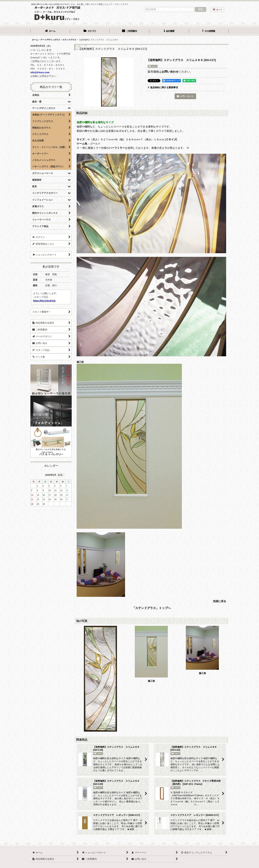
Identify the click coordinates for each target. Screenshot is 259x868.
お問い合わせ (170, 72)
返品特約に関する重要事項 (163, 87)
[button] (209, 31)
